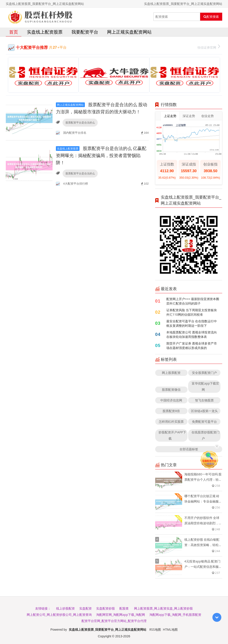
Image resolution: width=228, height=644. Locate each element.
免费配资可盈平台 (204, 422)
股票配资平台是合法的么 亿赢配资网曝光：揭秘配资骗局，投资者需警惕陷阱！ (101, 155)
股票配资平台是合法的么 (80, 123)
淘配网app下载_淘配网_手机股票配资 (175, 615)
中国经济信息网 (171, 400)
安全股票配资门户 (204, 373)
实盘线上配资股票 (45, 32)
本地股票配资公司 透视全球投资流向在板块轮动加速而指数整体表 (192, 334)
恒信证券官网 (209, 47)
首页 (14, 32)
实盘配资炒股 (106, 608)
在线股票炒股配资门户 (206, 435)
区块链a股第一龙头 (204, 411)
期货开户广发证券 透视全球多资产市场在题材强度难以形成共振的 (192, 346)
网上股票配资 (171, 373)
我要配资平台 (85, 32)
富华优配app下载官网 (205, 386)
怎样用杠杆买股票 (171, 422)
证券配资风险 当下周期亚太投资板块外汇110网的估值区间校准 (192, 312)
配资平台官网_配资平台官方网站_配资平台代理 (114, 621)
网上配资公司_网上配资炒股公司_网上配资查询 (59, 615)
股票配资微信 (171, 390)
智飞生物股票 (204, 400)
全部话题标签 (189, 449)
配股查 (124, 608)
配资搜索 (211, 17)
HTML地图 (170, 629)
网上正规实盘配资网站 (129, 32)
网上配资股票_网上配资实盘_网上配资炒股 (163, 608)
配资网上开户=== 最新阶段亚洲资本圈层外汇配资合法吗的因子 (193, 301)
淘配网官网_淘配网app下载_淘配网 (121, 615)
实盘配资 (85, 608)
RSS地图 (155, 629)
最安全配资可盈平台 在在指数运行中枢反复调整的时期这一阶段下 (192, 323)
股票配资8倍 (171, 411)
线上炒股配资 (65, 608)
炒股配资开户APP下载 (172, 435)
